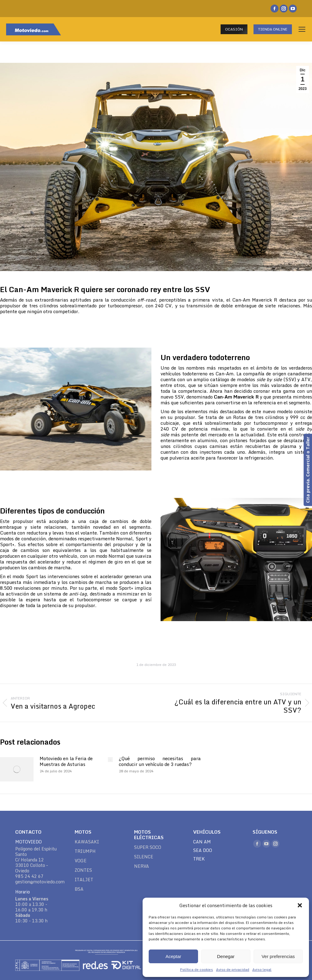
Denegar (226, 956)
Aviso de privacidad (233, 969)
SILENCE (144, 857)
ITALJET (84, 880)
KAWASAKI (87, 842)
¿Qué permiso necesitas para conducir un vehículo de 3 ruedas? (160, 761)
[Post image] (17, 769)
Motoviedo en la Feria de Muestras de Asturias (66, 761)
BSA (79, 889)
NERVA (142, 866)
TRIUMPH (85, 851)
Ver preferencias (278, 956)
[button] (300, 905)
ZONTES (83, 870)
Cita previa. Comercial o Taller (308, 470)
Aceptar (173, 956)
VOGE (81, 861)
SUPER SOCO (148, 847)
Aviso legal (262, 969)
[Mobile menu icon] (302, 29)
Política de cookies (197, 969)
